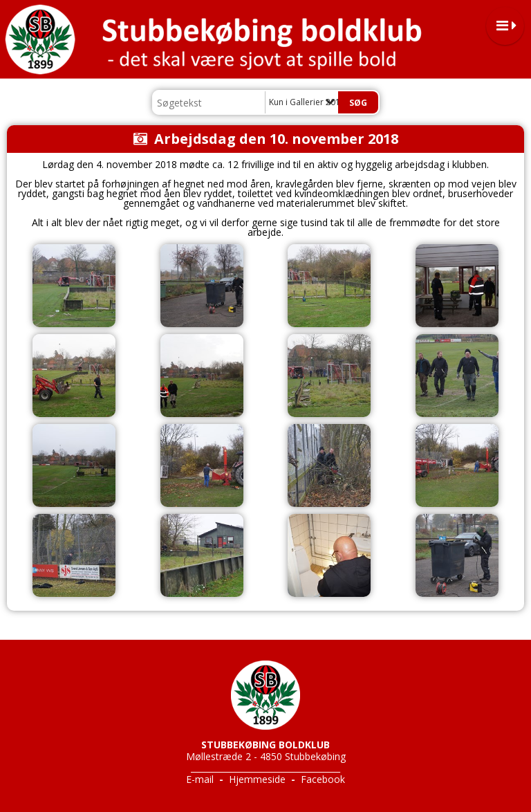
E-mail (200, 779)
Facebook (323, 779)
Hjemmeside (257, 779)
